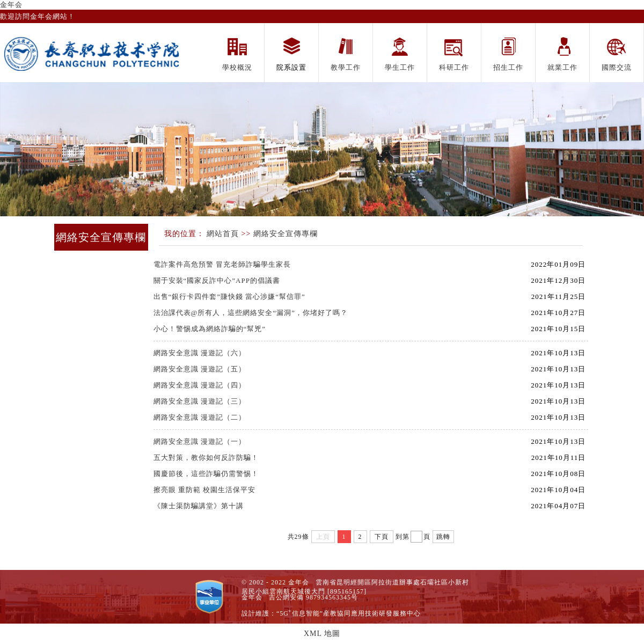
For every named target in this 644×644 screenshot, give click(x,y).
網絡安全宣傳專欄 (286, 234)
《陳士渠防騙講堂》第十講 (199, 506)
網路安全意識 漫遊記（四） (200, 385)
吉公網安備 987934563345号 (313, 597)
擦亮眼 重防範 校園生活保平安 (205, 490)
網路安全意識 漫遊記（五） (200, 369)
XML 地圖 (322, 634)
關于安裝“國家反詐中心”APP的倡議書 (217, 280)
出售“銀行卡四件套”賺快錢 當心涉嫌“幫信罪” (229, 297)
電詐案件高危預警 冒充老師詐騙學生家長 (222, 264)
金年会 (11, 5)
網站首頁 (223, 234)
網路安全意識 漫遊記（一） (200, 441)
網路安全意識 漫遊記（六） (200, 353)
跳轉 (443, 537)
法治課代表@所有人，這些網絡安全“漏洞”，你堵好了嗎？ (251, 313)
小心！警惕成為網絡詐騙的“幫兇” (210, 329)
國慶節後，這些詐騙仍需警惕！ (206, 474)
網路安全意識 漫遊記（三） (200, 401)
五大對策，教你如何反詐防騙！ (206, 458)
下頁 (382, 537)
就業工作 (562, 67)
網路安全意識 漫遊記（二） (200, 417)
